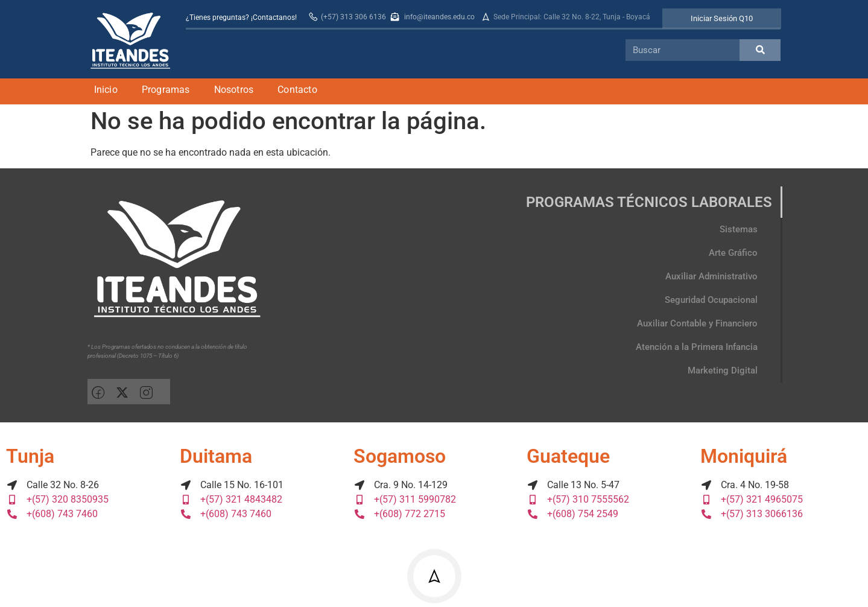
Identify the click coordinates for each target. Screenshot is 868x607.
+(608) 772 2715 (399, 514)
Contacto (297, 90)
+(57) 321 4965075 (752, 499)
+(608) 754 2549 (572, 514)
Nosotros (234, 90)
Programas (166, 90)
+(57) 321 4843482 (231, 499)
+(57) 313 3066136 (752, 514)
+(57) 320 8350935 (57, 499)
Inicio (106, 90)
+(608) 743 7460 (52, 514)
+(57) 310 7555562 (578, 499)
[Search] (760, 50)
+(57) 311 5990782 (405, 499)
